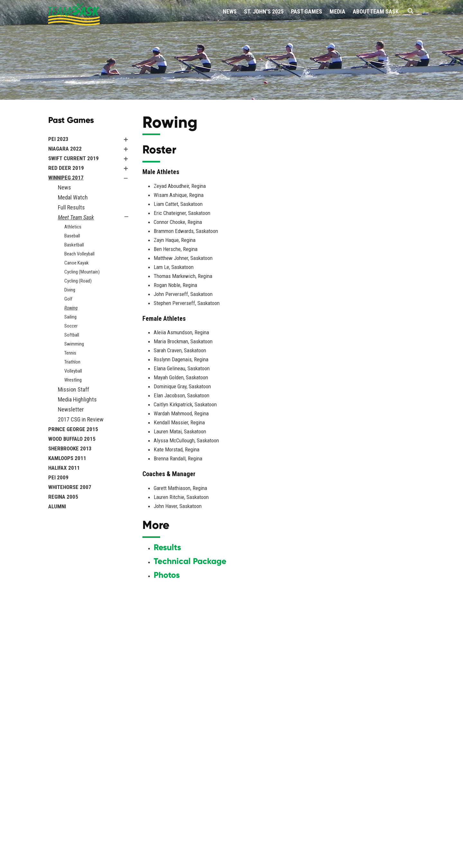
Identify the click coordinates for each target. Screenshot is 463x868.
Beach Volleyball (79, 254)
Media (337, 11)
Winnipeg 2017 (66, 178)
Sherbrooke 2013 (70, 448)
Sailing (70, 317)
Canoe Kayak (77, 263)
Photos (167, 575)
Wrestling (73, 380)
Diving (70, 290)
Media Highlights (77, 399)
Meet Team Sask (76, 217)
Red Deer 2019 (66, 168)
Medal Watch (73, 197)
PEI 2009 (58, 477)
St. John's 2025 (264, 11)
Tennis (70, 353)
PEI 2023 (58, 139)
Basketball (74, 245)
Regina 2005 (63, 497)
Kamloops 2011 (67, 458)
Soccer (71, 326)
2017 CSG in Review (81, 419)
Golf (68, 299)
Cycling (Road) (78, 281)
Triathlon (72, 362)
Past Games (307, 11)
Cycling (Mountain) (82, 272)
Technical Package (190, 561)
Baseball (72, 236)
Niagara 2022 (65, 149)
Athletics (73, 227)
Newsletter (71, 409)
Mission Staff (73, 389)
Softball (72, 335)
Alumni (57, 506)
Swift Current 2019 (73, 158)
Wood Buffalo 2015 (72, 439)
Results (167, 547)
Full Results (71, 207)
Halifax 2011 (64, 468)
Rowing (71, 308)
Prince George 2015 (73, 429)
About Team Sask (376, 11)
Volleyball (73, 371)
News (230, 11)
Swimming (74, 344)
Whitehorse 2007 (70, 487)
